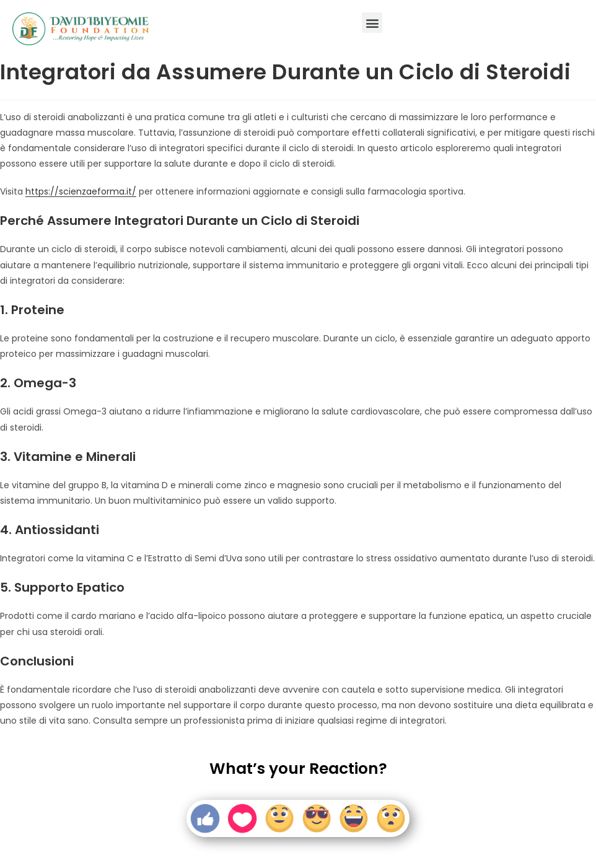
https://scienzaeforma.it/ (81, 191)
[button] (372, 23)
